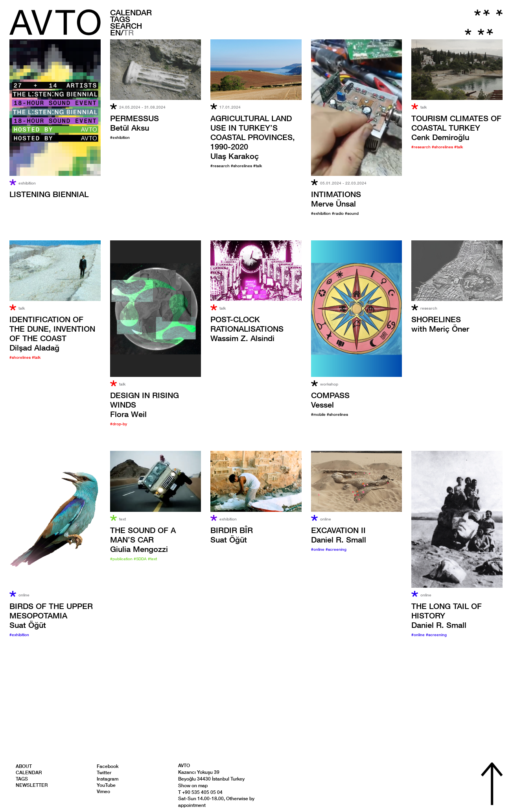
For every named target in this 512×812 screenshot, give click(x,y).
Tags (120, 19)
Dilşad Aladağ (52, 333)
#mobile (319, 414)
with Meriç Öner (440, 324)
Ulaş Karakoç (253, 137)
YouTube (106, 785)
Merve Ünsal (336, 199)
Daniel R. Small (339, 535)
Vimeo (103, 791)
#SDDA (141, 559)
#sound (352, 213)
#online (318, 549)
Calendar (131, 12)
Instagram (108, 779)
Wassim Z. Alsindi (247, 328)
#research (221, 166)
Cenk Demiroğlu (456, 127)
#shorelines (242, 166)
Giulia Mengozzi (143, 539)
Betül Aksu (134, 123)
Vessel (330, 400)
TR (129, 32)
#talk (258, 166)
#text (152, 559)
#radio (338, 213)
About (24, 766)
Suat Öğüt (51, 615)
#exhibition (120, 137)
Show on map (193, 785)
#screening (336, 549)
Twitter (104, 772)
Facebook (108, 766)
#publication (122, 559)
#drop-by (119, 424)
